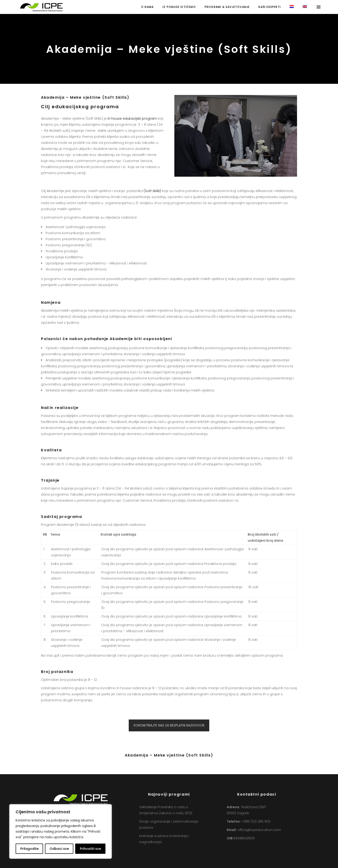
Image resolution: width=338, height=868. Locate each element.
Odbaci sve (59, 849)
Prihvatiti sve (90, 849)
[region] (61, 831)
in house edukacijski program (132, 118)
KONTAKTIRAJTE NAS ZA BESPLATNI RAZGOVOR (169, 725)
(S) (152, 191)
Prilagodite (29, 849)
